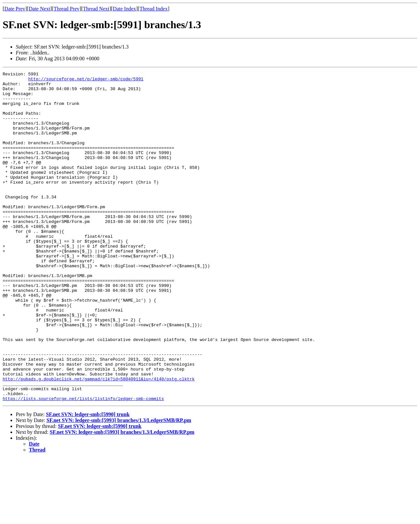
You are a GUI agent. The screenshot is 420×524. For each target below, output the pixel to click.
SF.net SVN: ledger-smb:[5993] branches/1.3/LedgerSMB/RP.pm (119, 486)
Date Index (125, 9)
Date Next (40, 9)
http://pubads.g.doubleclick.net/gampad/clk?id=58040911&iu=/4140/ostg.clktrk (99, 441)
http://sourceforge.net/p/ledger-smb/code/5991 (86, 81)
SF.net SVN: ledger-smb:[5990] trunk (88, 480)
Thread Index (154, 9)
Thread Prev (66, 9)
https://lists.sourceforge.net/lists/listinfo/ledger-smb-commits (83, 464)
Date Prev (15, 9)
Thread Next (96, 9)
